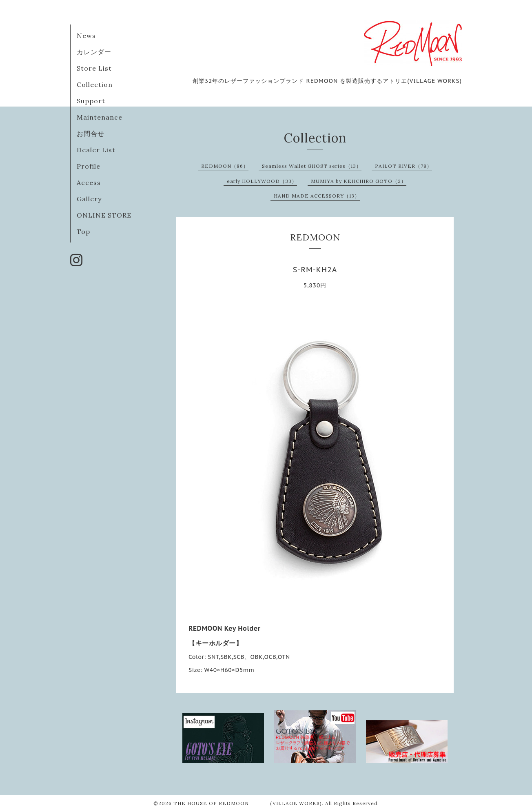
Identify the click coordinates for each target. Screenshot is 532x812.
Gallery (89, 199)
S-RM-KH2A (315, 270)
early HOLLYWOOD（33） (262, 181)
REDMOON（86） (225, 166)
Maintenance (100, 117)
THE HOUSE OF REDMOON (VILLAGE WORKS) (248, 803)
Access (89, 182)
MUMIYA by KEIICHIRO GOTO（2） (359, 181)
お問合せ (91, 133)
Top (83, 231)
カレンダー (94, 52)
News (86, 36)
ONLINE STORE (104, 215)
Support (91, 101)
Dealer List (96, 150)
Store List (94, 68)
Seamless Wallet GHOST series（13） (312, 166)
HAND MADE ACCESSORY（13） (317, 196)
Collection (95, 85)
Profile (89, 166)
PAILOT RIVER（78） (403, 166)
